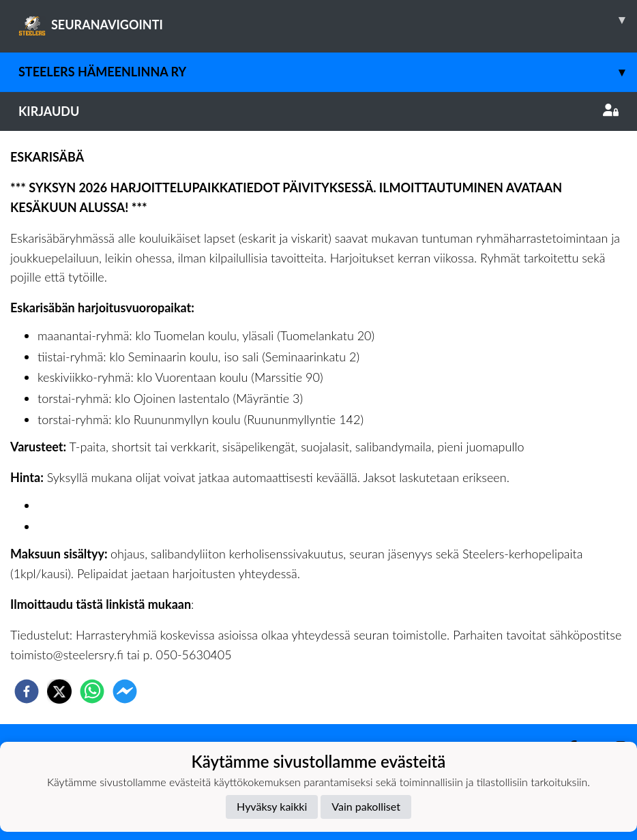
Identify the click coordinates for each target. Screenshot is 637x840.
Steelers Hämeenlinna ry (328, 72)
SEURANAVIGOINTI (328, 20)
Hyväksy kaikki (272, 806)
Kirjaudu (318, 111)
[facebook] (27, 691)
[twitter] (59, 691)
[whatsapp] (92, 691)
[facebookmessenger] (125, 691)
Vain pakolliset (366, 806)
